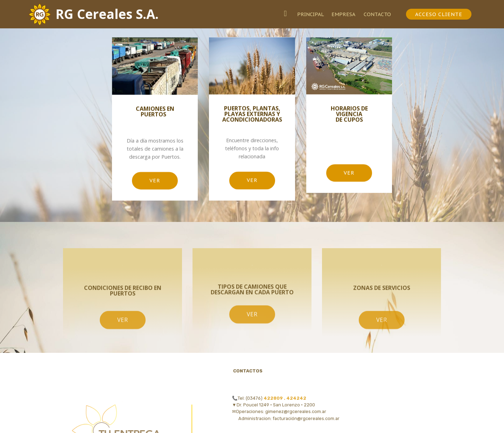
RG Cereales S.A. (107, 14)
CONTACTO (381, 14)
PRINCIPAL (311, 14)
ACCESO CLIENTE (439, 14)
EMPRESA (344, 14)
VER (155, 182)
